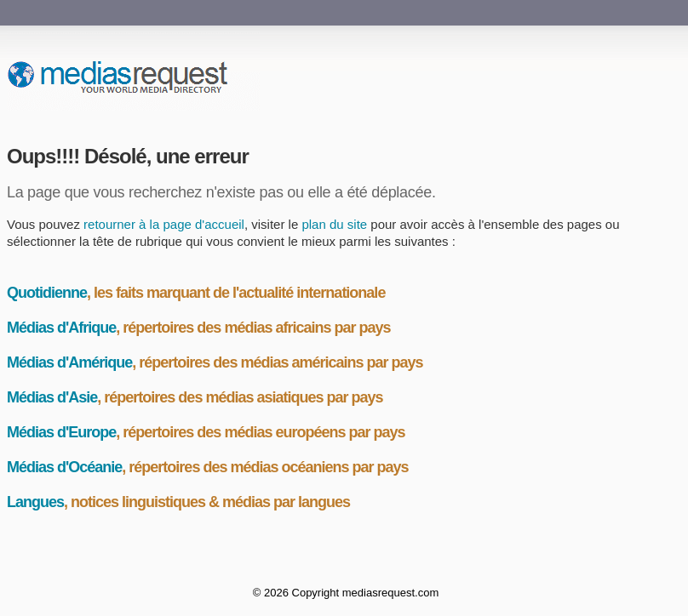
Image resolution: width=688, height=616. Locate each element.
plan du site (334, 224)
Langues (35, 502)
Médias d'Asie (52, 397)
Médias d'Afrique (61, 328)
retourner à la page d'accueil (164, 224)
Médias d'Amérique (69, 362)
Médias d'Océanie (64, 467)
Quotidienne (47, 293)
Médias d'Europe (61, 432)
